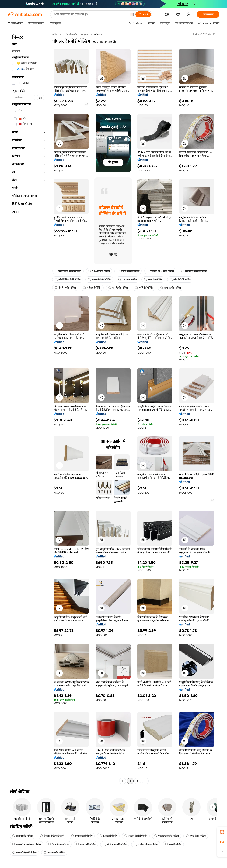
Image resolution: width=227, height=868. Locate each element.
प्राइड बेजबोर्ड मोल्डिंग (54, 853)
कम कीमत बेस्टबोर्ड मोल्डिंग (194, 271)
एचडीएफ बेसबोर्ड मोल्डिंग (167, 836)
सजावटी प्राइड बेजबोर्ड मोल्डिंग (27, 844)
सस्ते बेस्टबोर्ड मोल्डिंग (82, 836)
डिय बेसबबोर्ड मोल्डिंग (65, 288)
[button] (132, 14)
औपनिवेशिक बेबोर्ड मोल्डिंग (68, 279)
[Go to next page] (145, 781)
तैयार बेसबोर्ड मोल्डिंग (59, 844)
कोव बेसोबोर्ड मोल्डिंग (180, 279)
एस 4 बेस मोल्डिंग (153, 279)
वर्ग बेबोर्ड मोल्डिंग (144, 288)
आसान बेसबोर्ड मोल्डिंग (128, 271)
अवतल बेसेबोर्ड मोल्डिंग (136, 836)
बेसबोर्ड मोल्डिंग (173, 844)
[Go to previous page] (123, 781)
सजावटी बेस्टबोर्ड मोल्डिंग (24, 853)
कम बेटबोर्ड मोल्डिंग (118, 288)
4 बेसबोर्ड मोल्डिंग (92, 288)
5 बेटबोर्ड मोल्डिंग (108, 836)
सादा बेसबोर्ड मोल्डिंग (171, 288)
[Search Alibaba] (90, 14)
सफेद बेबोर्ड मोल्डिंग (196, 836)
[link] (222, 832)
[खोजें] (143, 14)
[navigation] (29, 408)
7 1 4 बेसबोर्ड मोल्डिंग (99, 271)
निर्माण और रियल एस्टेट (77, 34)
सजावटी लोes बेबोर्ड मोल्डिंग (160, 271)
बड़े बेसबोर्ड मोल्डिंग (86, 844)
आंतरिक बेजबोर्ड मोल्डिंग (115, 844)
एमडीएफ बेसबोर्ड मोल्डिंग (146, 844)
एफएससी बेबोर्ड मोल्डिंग (99, 279)
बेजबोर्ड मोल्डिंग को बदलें (52, 836)
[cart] (178, 15)
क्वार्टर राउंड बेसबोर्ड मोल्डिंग (68, 271)
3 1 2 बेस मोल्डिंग (127, 279)
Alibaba (56, 34)
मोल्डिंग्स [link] (98, 34)
